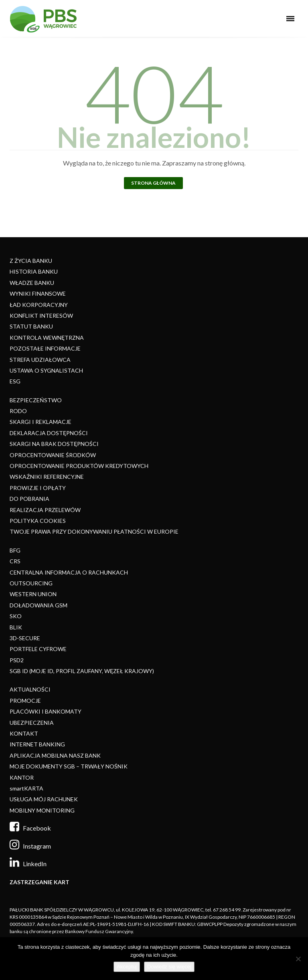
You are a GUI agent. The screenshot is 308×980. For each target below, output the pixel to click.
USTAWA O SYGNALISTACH (46, 370)
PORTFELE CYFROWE (38, 649)
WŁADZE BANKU (32, 283)
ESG (15, 381)
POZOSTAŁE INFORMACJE (45, 348)
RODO (18, 411)
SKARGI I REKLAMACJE (41, 422)
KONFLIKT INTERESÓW (41, 316)
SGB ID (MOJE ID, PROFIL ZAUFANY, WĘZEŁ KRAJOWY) (82, 671)
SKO (16, 616)
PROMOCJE (25, 701)
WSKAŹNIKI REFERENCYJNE (47, 477)
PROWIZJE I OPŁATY (38, 488)
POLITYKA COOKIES (38, 521)
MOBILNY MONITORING (42, 810)
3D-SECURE (25, 638)
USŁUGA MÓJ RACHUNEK (44, 799)
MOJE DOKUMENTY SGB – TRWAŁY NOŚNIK (69, 766)
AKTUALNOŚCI (30, 689)
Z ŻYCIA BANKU (31, 261)
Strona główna (153, 183)
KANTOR (22, 777)
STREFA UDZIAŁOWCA (40, 360)
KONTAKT (24, 733)
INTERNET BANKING (37, 744)
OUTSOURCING (31, 583)
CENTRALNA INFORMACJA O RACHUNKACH (69, 572)
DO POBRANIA (29, 499)
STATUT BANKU (31, 326)
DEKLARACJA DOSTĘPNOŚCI (49, 433)
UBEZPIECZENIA (32, 723)
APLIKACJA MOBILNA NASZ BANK (55, 755)
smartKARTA (26, 788)
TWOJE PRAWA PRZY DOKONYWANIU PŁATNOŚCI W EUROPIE (94, 531)
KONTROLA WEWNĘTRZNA (47, 338)
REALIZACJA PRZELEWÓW (45, 510)
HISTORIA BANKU (34, 271)
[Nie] (298, 959)
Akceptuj (127, 967)
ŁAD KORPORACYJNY (39, 305)
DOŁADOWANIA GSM (38, 605)
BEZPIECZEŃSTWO (36, 400)
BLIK (16, 627)
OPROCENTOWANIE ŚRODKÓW (53, 455)
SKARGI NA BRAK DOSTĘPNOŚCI (54, 444)
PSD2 (17, 660)
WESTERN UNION (33, 594)
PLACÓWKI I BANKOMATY (46, 711)
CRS (15, 561)
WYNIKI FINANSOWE (38, 293)
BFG (15, 550)
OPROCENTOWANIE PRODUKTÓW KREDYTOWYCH (79, 466)
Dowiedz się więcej (169, 967)
